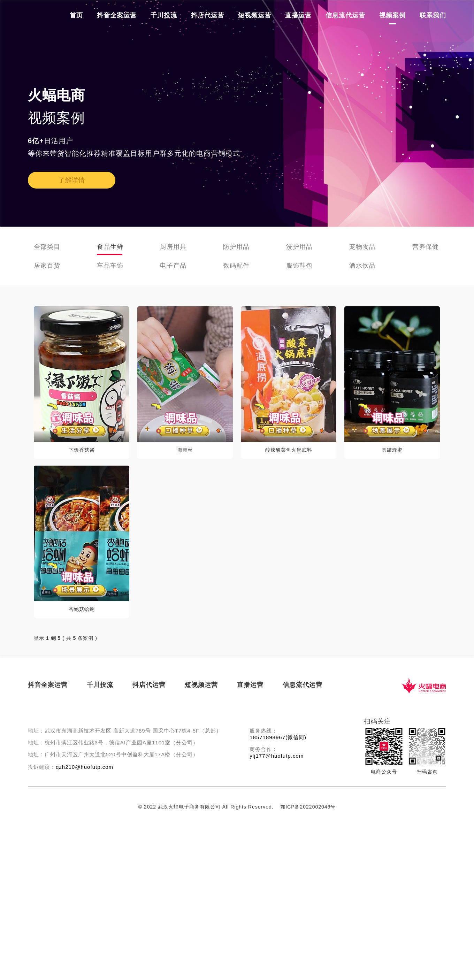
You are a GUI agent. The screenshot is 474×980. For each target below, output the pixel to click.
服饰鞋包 (299, 266)
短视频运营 (255, 15)
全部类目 (47, 247)
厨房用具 (173, 247)
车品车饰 (110, 266)
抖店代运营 (208, 15)
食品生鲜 (110, 247)
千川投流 (164, 15)
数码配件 (236, 266)
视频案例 (392, 15)
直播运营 (298, 15)
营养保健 (426, 247)
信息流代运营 (345, 15)
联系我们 (433, 15)
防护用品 (236, 247)
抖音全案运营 (117, 15)
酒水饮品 (362, 266)
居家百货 (47, 266)
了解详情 (72, 180)
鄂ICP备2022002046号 (308, 807)
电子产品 (173, 266)
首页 (76, 15)
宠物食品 (362, 247)
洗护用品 (299, 247)
